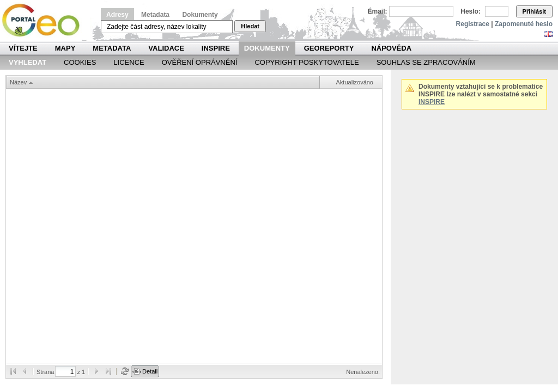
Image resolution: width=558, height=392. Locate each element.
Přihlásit (534, 11)
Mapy (65, 48)
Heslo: (471, 11)
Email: (378, 11)
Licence (129, 62)
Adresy (117, 15)
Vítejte (23, 48)
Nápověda (391, 48)
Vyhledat (28, 62)
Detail (150, 371)
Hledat (250, 26)
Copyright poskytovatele (307, 62)
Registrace (473, 24)
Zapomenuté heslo (524, 24)
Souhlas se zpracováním (426, 62)
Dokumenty (200, 15)
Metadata (155, 15)
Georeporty (329, 48)
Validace (166, 48)
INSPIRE (216, 48)
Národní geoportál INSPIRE (45, 20)
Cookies (80, 62)
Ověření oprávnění (200, 62)
